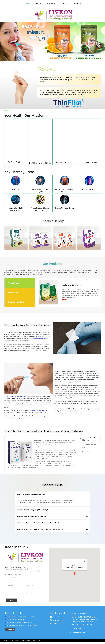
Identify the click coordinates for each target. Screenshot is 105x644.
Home (26, 4)
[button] (6, 239)
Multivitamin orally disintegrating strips (17, 397)
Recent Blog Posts (14, 615)
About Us (37, 4)
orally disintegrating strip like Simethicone (75, 382)
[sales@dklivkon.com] (71, 634)
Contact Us (80, 4)
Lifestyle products (9, 416)
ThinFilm (67, 4)
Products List (52, 4)
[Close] (85, 563)
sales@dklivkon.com (15, 580)
